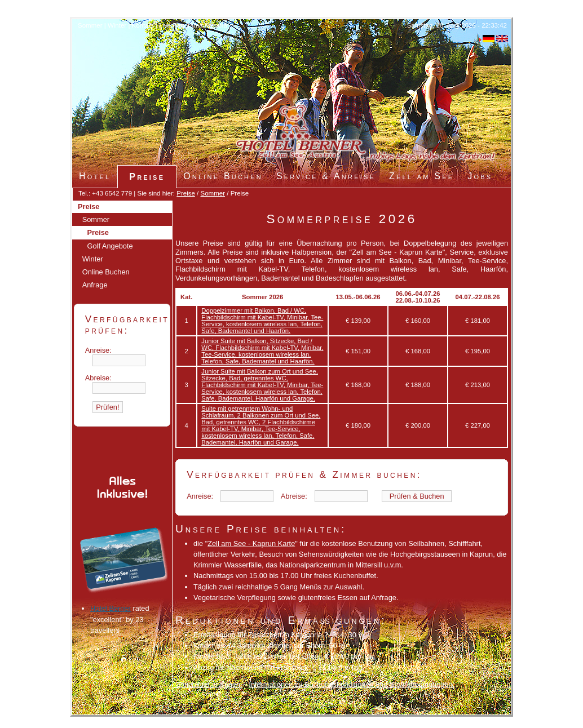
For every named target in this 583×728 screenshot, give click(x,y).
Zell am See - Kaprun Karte (251, 543)
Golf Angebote (110, 246)
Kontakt (143, 25)
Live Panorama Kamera (193, 25)
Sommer (90, 25)
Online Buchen (106, 272)
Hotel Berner (111, 608)
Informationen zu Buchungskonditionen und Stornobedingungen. (352, 684)
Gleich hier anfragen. (209, 684)
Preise (186, 193)
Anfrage (95, 285)
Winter (117, 25)
